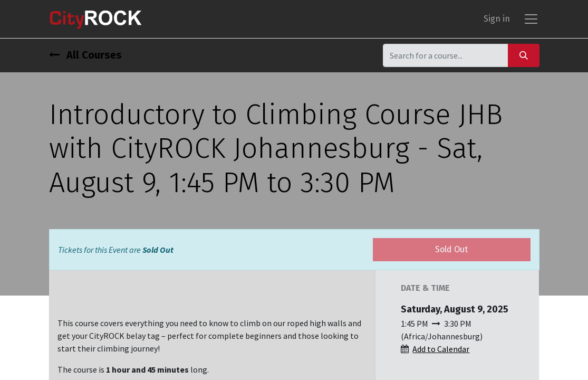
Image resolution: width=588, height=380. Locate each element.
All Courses (85, 55)
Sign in (497, 19)
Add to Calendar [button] (441, 349)
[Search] (524, 55)
